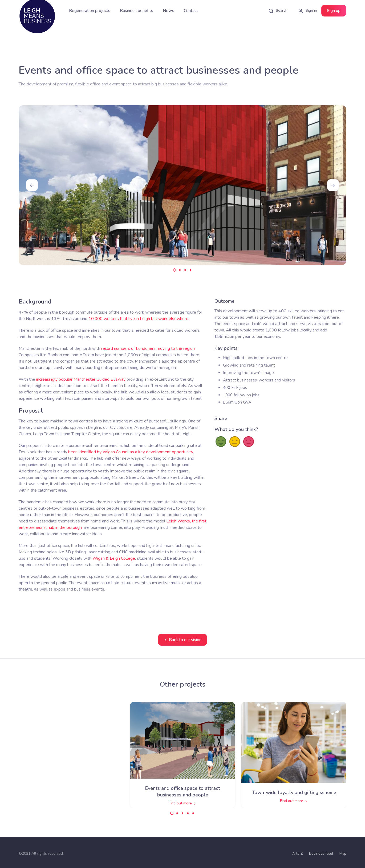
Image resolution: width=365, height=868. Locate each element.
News (169, 11)
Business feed (321, 854)
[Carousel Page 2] (180, 270)
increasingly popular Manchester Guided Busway (81, 379)
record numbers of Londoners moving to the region (148, 348)
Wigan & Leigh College (114, 558)
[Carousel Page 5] (193, 813)
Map (343, 854)
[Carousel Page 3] (185, 270)
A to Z (297, 854)
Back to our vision (182, 640)
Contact (191, 11)
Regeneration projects (90, 11)
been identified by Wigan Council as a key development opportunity (131, 452)
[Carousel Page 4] (190, 270)
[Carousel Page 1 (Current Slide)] (175, 270)
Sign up (334, 11)
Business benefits (137, 11)
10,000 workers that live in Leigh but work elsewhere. (139, 319)
